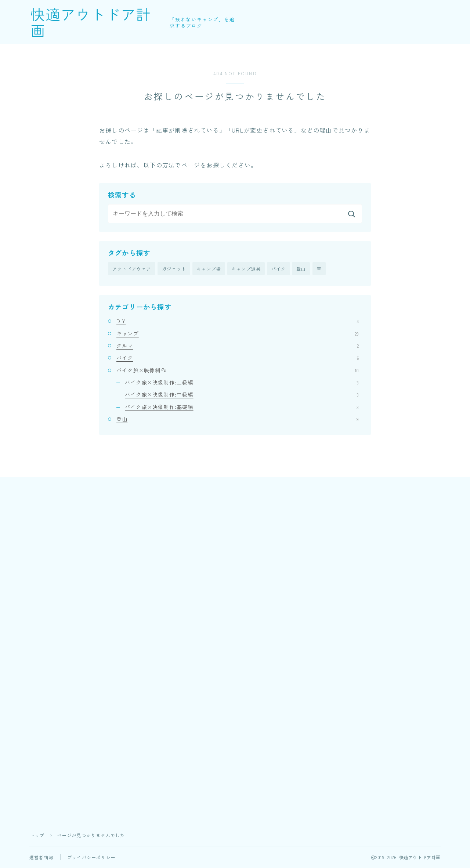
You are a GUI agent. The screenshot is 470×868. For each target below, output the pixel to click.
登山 (301, 269)
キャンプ (238, 333)
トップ (37, 835)
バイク (279, 269)
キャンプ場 (209, 269)
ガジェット (174, 269)
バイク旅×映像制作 (238, 370)
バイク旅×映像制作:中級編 (242, 395)
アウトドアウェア (132, 269)
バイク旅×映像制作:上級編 (242, 382)
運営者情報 (41, 857)
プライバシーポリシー (91, 857)
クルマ (238, 346)
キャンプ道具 (246, 269)
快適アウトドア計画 (102, 22)
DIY (238, 321)
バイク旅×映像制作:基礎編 (242, 407)
